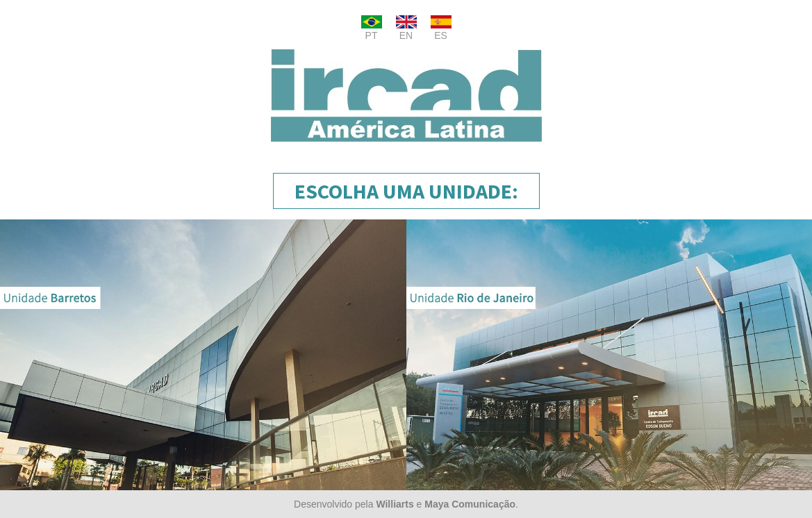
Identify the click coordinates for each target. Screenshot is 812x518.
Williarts (395, 504)
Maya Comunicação (470, 504)
